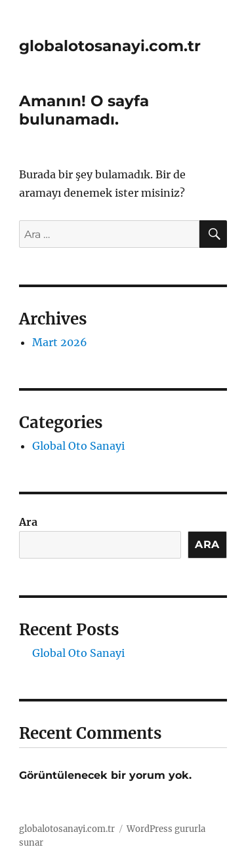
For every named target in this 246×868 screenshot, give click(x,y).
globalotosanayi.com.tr (110, 46)
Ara (28, 522)
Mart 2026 (60, 342)
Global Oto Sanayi (78, 446)
